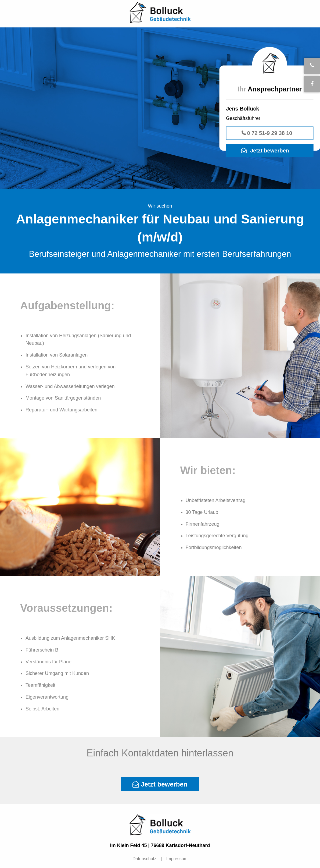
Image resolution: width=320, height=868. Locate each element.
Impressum (177, 859)
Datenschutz (144, 859)
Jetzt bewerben (269, 151)
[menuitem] (145, 859)
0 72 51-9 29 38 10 (270, 133)
